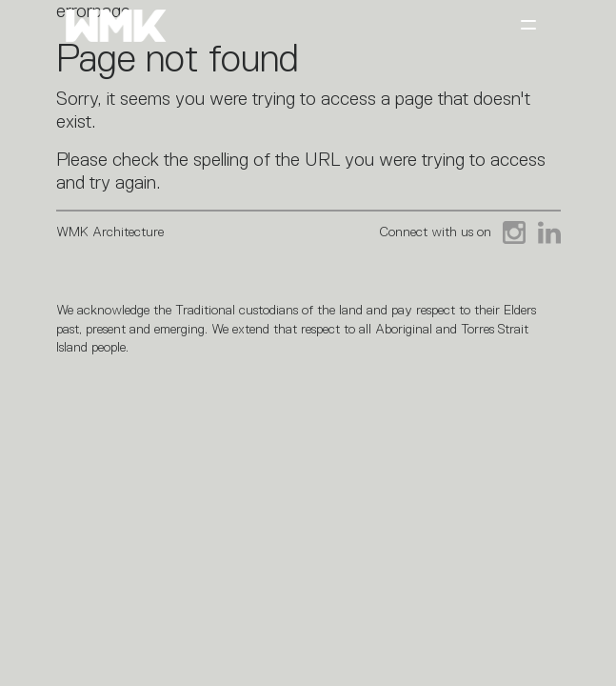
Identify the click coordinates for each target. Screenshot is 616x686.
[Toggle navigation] (528, 26)
